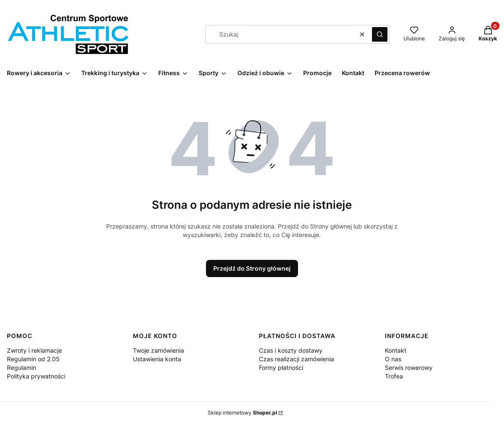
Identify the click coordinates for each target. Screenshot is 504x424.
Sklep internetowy (242, 413)
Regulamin (22, 368)
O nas (393, 359)
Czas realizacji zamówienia (297, 359)
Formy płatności (281, 368)
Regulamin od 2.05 (33, 359)
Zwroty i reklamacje (34, 350)
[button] (380, 34)
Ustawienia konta (157, 359)
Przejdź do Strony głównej (252, 268)
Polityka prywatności (36, 376)
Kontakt (396, 350)
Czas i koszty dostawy (291, 350)
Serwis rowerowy (409, 368)
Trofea (394, 376)
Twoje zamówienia (158, 350)
